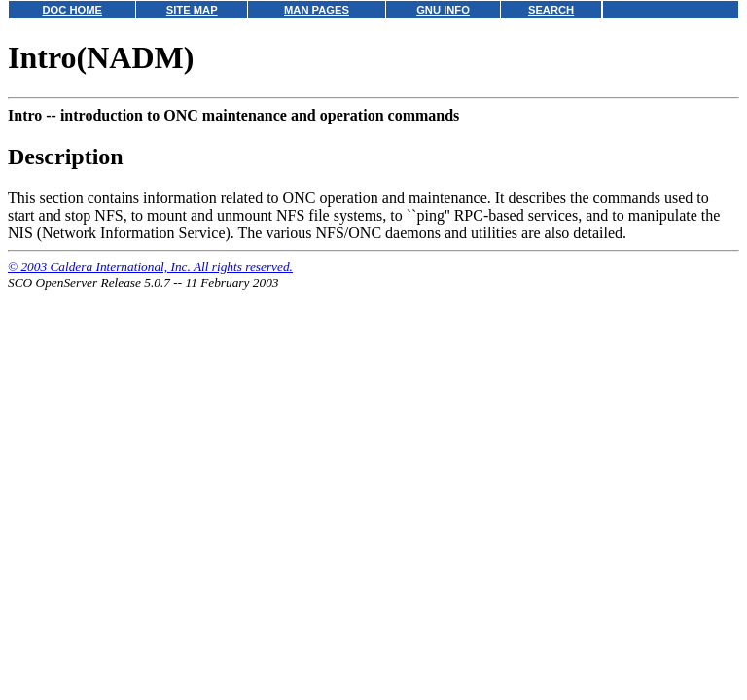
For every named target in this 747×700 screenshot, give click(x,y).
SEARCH (551, 10)
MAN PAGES (317, 10)
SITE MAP (192, 10)
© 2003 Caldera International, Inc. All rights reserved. (150, 267)
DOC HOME (72, 10)
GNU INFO (443, 10)
